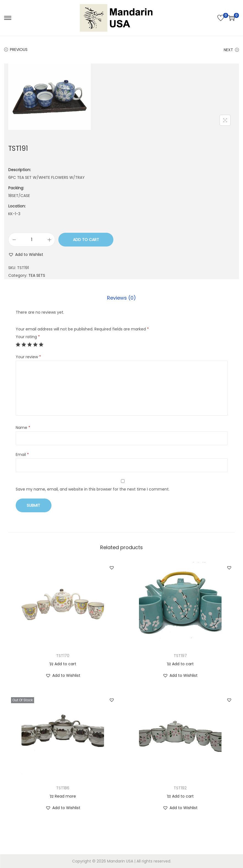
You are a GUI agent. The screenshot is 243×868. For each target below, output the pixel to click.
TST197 (180, 656)
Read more (63, 796)
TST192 (180, 788)
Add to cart (86, 240)
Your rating (28, 337)
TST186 (63, 788)
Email (22, 454)
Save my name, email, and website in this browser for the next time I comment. (93, 489)
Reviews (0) (121, 298)
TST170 (63, 656)
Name (23, 428)
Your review (28, 357)
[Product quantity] (32, 240)
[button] (26, 254)
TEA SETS (37, 275)
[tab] (121, 298)
